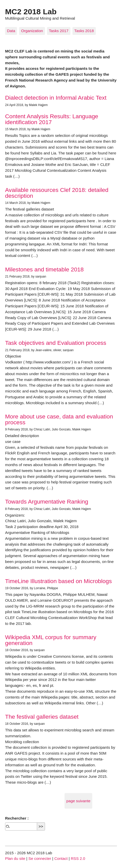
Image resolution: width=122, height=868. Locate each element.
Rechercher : (17, 818)
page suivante (78, 801)
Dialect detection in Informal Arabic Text (56, 98)
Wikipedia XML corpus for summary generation (51, 640)
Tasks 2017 (59, 31)
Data (11, 31)
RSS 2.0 (78, 858)
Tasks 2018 (84, 31)
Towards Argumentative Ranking (47, 502)
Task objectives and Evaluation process (56, 343)
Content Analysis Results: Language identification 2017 (52, 119)
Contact (61, 858)
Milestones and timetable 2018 (44, 269)
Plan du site (15, 858)
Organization (32, 31)
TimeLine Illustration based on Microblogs (58, 581)
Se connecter (40, 858)
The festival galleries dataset (42, 717)
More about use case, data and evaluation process (59, 419)
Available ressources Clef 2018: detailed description (57, 193)
